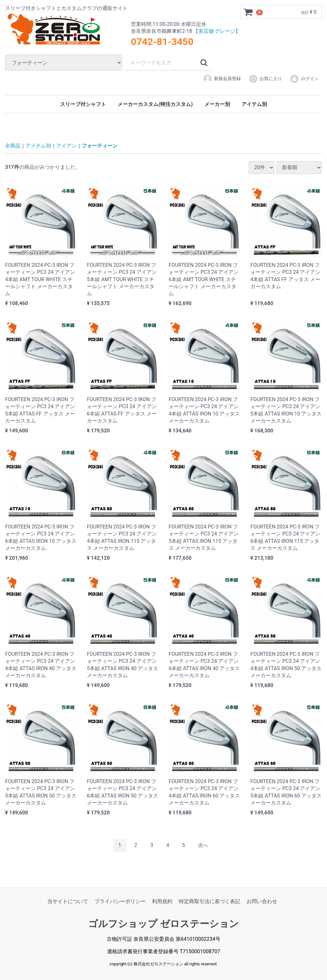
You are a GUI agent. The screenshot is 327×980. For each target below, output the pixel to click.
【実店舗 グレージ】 (217, 31)
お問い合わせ (262, 901)
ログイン (304, 79)
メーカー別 (217, 104)
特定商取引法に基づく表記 (209, 901)
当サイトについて (68, 901)
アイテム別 (254, 104)
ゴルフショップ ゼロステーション (163, 924)
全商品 (13, 146)
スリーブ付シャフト (83, 104)
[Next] (203, 845)
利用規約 (162, 901)
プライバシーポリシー (120, 901)
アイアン (66, 146)
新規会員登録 (222, 79)
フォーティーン (100, 146)
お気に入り (265, 79)
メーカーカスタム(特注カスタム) (155, 104)
